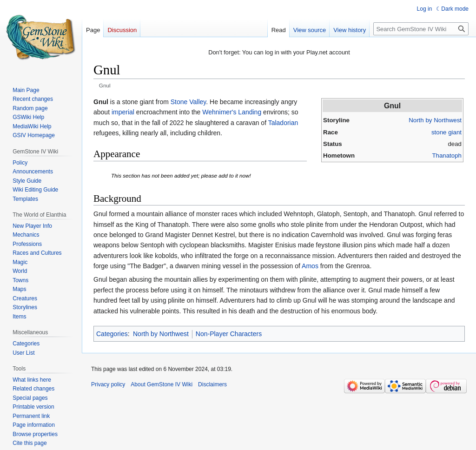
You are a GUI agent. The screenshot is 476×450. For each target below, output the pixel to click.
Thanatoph (447, 156)
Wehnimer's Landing (232, 112)
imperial (123, 112)
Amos (310, 266)
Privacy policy (108, 384)
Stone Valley (188, 102)
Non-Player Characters (229, 334)
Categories (112, 334)
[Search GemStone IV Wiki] (421, 29)
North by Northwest (435, 120)
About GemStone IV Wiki (162, 384)
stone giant (446, 132)
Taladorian (283, 123)
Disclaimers (212, 384)
